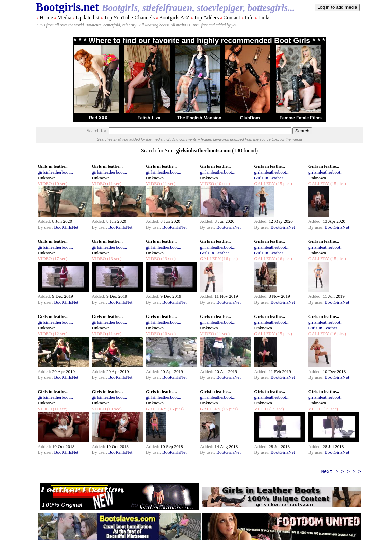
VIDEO (45, 184)
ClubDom (250, 118)
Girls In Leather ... (271, 178)
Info (249, 17)
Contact (232, 17)
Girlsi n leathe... (216, 391)
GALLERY (264, 184)
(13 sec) (114, 259)
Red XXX (98, 118)
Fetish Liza (149, 118)
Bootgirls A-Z (174, 17)
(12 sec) (59, 334)
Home (46, 17)
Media (64, 17)
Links (264, 17)
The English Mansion (199, 118)
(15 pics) (283, 184)
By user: (46, 227)
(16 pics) (229, 259)
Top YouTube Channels (129, 17)
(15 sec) (276, 409)
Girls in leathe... (53, 166)
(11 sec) (114, 184)
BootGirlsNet (66, 227)
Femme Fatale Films (301, 118)
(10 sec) (59, 184)
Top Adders (206, 17)
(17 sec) (59, 259)
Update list (88, 17)
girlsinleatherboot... (55, 172)
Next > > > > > (341, 472)
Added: (45, 221)
